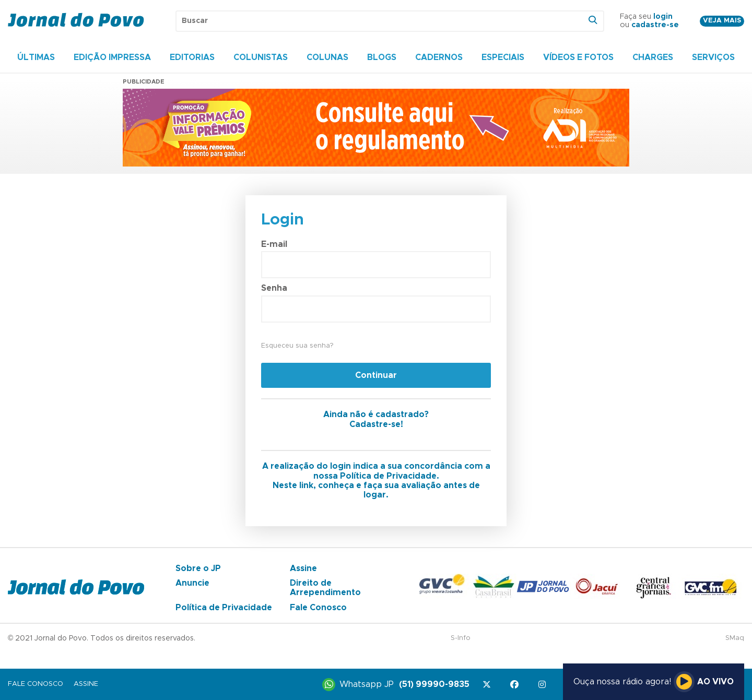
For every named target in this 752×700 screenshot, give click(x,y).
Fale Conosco (318, 608)
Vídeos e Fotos (578, 57)
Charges (653, 57)
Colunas (327, 57)
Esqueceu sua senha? (297, 346)
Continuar (376, 375)
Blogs (382, 57)
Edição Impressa (112, 57)
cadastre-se (655, 25)
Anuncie (192, 583)
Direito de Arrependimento (325, 588)
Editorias (192, 57)
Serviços (713, 57)
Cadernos (439, 57)
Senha (274, 288)
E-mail (274, 244)
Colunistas (261, 57)
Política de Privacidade (224, 608)
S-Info (461, 638)
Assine (303, 568)
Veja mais (722, 21)
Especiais (503, 57)
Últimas (36, 57)
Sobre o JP (198, 568)
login (663, 17)
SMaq (735, 638)
